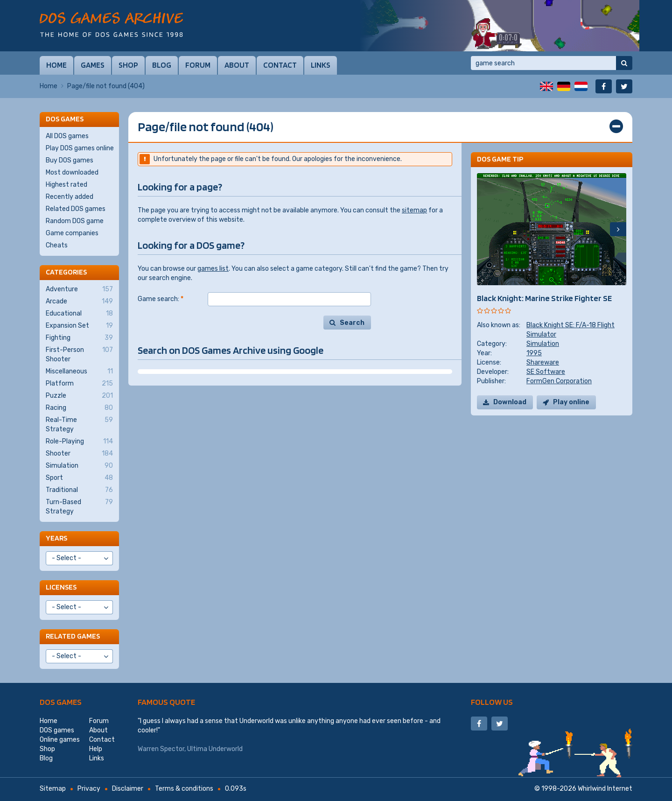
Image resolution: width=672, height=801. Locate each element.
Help (96, 749)
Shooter (79, 454)
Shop (128, 65)
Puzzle (79, 396)
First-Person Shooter (79, 354)
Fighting (79, 338)
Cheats (57, 245)
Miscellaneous (79, 372)
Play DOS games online (80, 148)
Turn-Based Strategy (79, 506)
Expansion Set (79, 326)
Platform (79, 384)
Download (510, 402)
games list (213, 269)
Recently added (70, 197)
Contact (280, 65)
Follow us (492, 702)
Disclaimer (128, 789)
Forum (198, 65)
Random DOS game (75, 221)
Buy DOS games (70, 160)
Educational (79, 314)
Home (56, 65)
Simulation (543, 344)
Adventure (79, 289)
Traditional (79, 490)
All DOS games (67, 136)
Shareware (543, 362)
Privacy (89, 789)
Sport (79, 478)
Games (93, 65)
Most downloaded (72, 172)
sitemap (414, 210)
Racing (79, 408)
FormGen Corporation (559, 381)
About (237, 65)
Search (352, 323)
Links (321, 65)
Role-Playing (79, 442)
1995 (534, 353)
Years (56, 538)
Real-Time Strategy (79, 424)
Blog (162, 65)
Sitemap (53, 789)
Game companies (72, 233)
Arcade (79, 302)
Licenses (61, 587)
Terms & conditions (184, 789)
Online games (60, 740)
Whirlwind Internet (605, 789)
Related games (73, 636)
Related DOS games (76, 209)
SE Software (546, 372)
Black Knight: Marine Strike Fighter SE (544, 298)
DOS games (61, 702)
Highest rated (66, 185)
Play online (571, 402)
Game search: (161, 299)
